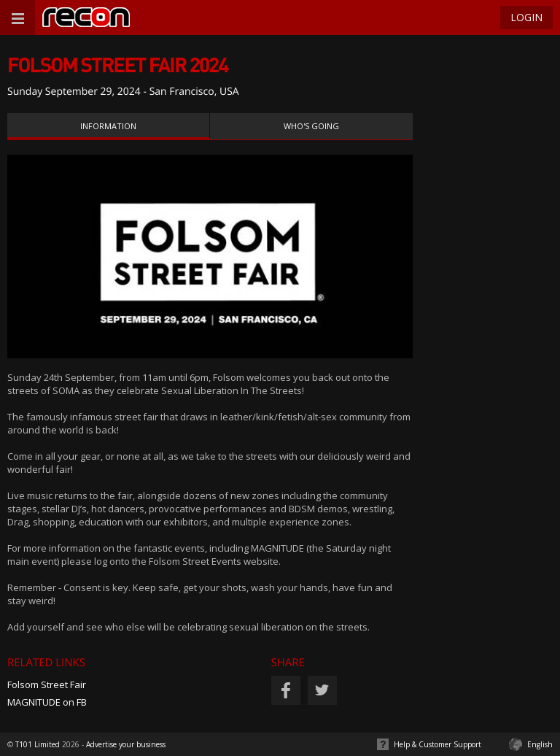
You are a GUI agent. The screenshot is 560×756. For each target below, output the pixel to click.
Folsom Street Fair (47, 684)
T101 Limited (38, 744)
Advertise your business (126, 744)
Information (108, 126)
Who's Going (311, 126)
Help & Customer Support (437, 744)
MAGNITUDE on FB (47, 702)
